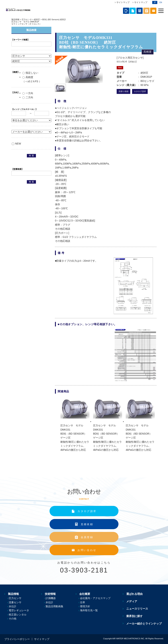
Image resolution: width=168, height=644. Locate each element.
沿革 (85, 602)
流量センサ (15, 602)
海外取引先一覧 (91, 610)
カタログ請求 (140, 91)
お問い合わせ (87, 550)
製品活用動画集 (56, 606)
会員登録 (87, 537)
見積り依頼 (123, 91)
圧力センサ (27, 19)
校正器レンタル (18, 615)
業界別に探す (136, 616)
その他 (13, 619)
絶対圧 (37, 19)
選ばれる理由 (136, 594)
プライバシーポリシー (17, 639)
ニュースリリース (139, 609)
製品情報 (15, 19)
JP (155, 2)
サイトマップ (123, 2)
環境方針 (88, 606)
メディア (134, 601)
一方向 (28, 93)
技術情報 (50, 594)
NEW (16, 144)
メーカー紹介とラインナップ (146, 623)
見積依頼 (87, 524)
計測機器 (52, 598)
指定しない (30, 73)
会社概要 (85, 594)
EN (161, 2)
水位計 (13, 606)
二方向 (28, 97)
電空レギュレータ (19, 610)
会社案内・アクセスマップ (98, 598)
